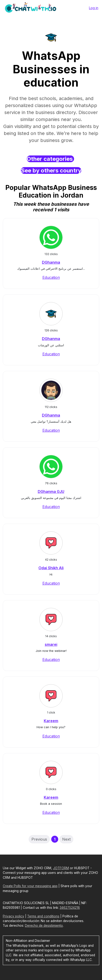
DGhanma (51, 262)
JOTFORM (61, 868)
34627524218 (70, 908)
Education (51, 277)
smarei (51, 644)
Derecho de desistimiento (44, 926)
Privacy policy (14, 916)
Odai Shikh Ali (51, 568)
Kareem (51, 721)
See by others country (51, 170)
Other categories (50, 159)
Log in (94, 8)
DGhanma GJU (51, 492)
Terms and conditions (43, 916)
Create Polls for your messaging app (30, 886)
